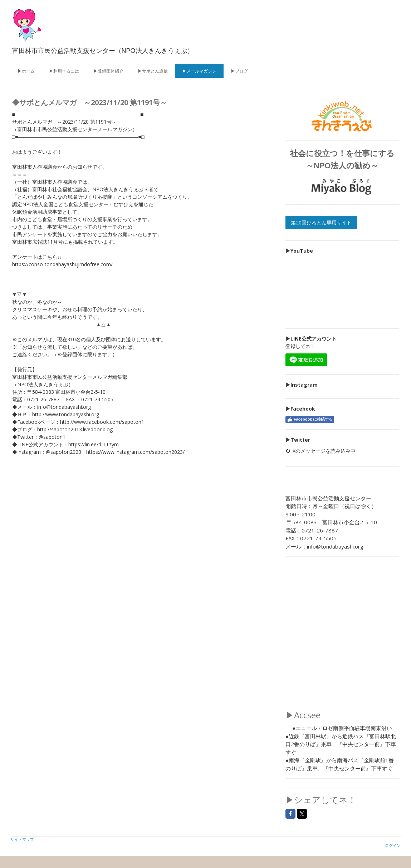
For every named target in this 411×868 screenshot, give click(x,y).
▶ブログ (239, 71)
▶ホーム (26, 71)
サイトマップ (22, 839)
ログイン (393, 845)
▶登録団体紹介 (108, 71)
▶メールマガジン (199, 71)
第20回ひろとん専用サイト (321, 222)
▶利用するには (64, 71)
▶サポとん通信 (153, 71)
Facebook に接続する (310, 420)
